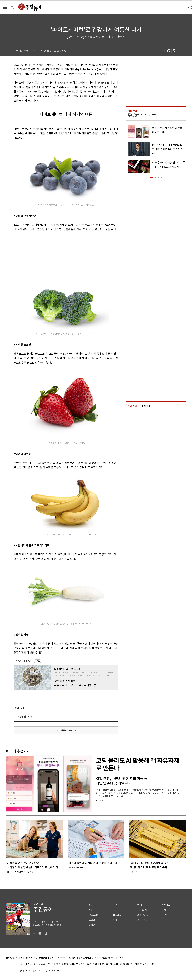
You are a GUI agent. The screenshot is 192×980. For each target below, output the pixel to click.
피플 (115, 920)
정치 (91, 905)
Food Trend (22, 661)
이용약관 (71, 958)
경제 (115, 905)
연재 (140, 905)
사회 (91, 910)
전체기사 (93, 925)
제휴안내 (51, 958)
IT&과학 (117, 915)
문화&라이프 (95, 915)
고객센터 (61, 958)
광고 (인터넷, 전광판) (36, 958)
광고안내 (166, 915)
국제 (115, 910)
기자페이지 (143, 920)
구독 (38, 661)
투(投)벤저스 (137, 115)
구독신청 (166, 910)
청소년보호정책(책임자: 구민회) (109, 958)
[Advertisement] (59, 255)
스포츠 (92, 920)
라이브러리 (143, 915)
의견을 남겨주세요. (26, 717)
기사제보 (166, 905)
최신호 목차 (143, 910)
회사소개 (20, 958)
